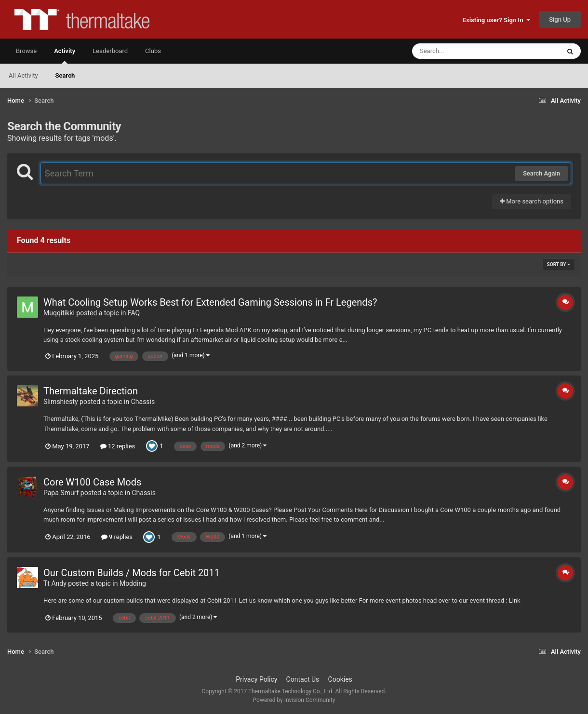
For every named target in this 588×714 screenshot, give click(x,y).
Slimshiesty (61, 402)
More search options (532, 201)
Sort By (559, 264)
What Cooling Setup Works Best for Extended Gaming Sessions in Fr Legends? (210, 302)
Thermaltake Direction (91, 391)
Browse (26, 51)
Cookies (340, 679)
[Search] (462, 51)
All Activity (23, 75)
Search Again (541, 173)
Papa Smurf (61, 493)
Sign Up (560, 20)
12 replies (118, 446)
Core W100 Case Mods (92, 482)
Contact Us (303, 679)
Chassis (143, 402)
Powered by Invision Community (294, 700)
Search (65, 75)
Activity (65, 55)
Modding (133, 583)
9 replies (117, 537)
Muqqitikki (59, 313)
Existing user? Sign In (496, 20)
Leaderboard (110, 51)
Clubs (153, 51)
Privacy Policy (256, 679)
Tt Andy (55, 583)
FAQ (134, 313)
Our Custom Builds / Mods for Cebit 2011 (132, 573)
